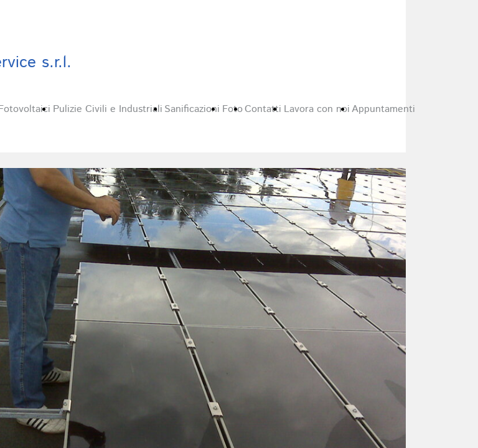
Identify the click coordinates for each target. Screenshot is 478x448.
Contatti (263, 109)
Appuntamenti (383, 109)
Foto (232, 109)
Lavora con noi (317, 109)
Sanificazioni (192, 109)
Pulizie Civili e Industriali (108, 109)
